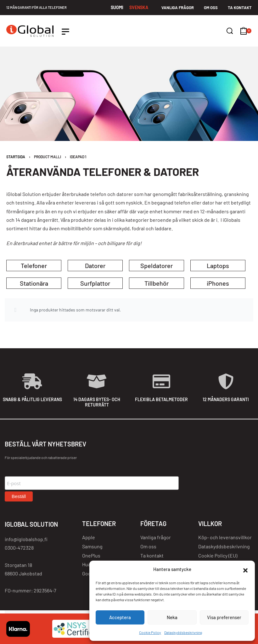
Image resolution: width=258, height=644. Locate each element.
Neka (172, 617)
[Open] (65, 32)
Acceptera (120, 617)
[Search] (230, 31)
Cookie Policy (150, 632)
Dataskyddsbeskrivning (183, 632)
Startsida (16, 157)
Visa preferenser (224, 617)
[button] (245, 569)
